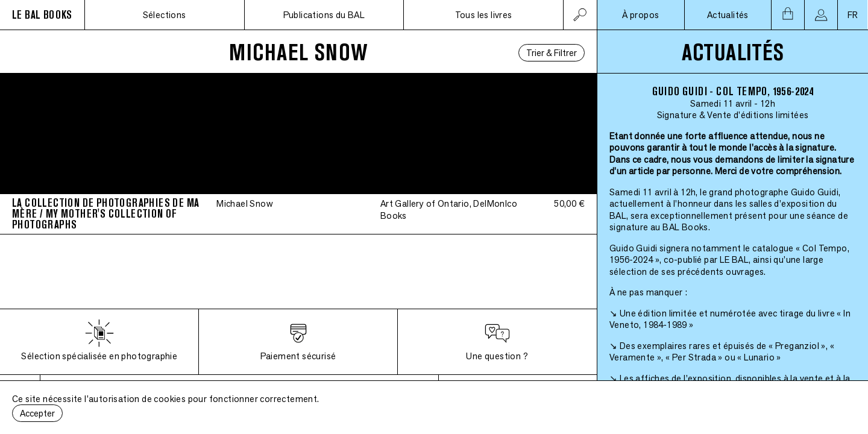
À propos (640, 15)
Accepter (37, 413)
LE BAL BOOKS (42, 15)
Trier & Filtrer (552, 53)
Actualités (728, 15)
